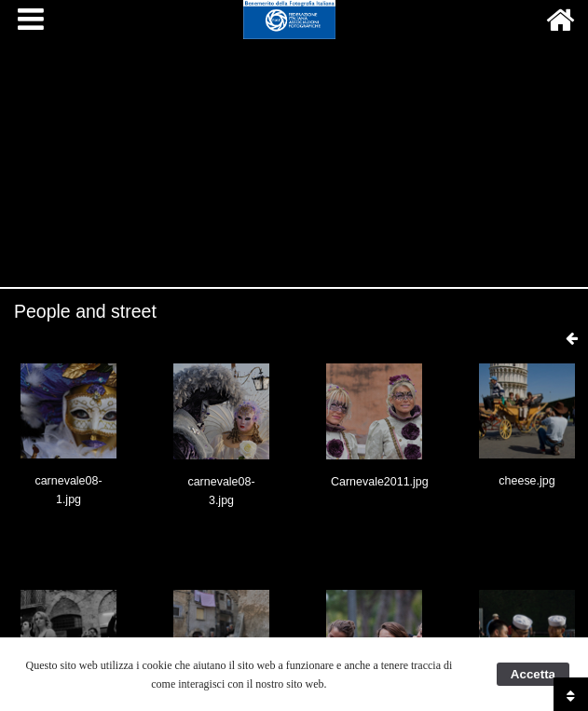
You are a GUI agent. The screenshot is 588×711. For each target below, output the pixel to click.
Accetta (533, 674)
